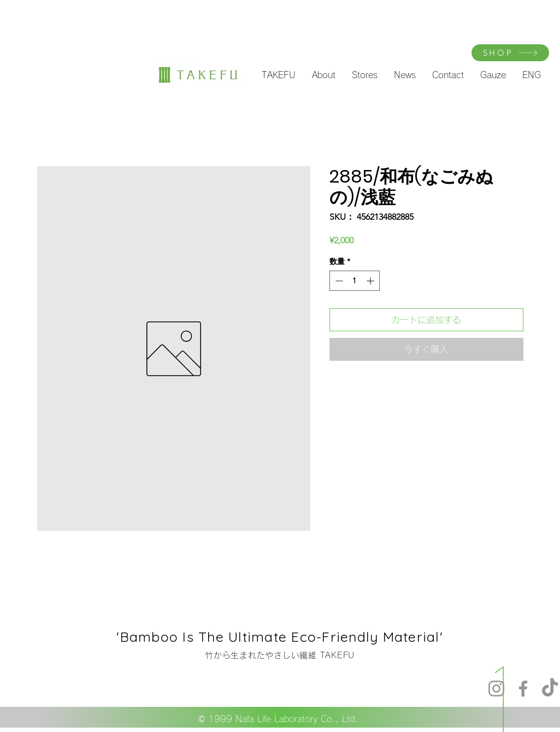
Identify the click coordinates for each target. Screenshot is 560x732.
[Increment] (371, 281)
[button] (279, 75)
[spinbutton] (355, 281)
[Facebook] (523, 689)
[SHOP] (510, 53)
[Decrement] (338, 281)
